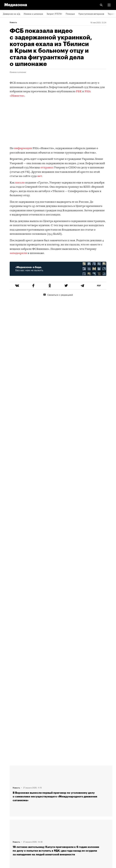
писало (20, 183)
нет (40, 176)
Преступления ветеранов (91, 14)
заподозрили (18, 253)
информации (23, 148)
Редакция (8, 769)
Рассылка (8, 812)
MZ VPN (7, 821)
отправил (47, 168)
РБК (79, 92)
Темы (6, 795)
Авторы (7, 786)
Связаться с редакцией (58, 294)
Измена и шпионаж (33, 14)
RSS (6, 804)
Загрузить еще (61, 655)
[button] (109, 5)
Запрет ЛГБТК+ (54, 14)
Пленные (70, 14)
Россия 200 (9, 829)
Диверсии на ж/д (12, 14)
